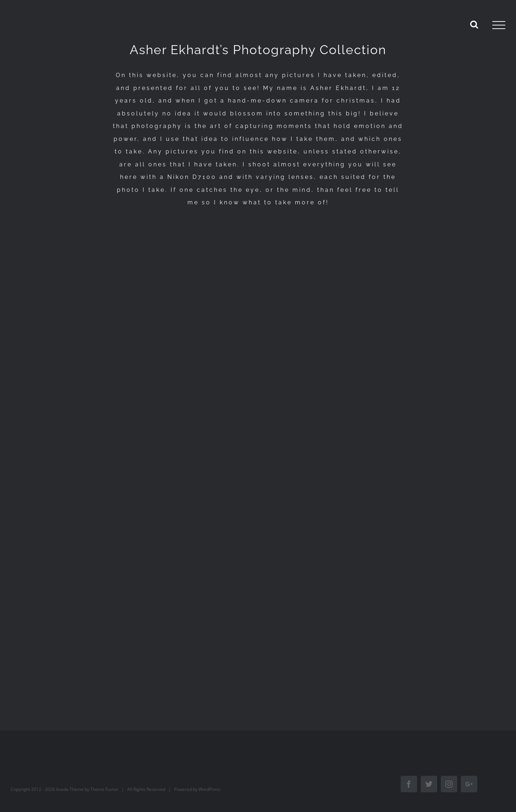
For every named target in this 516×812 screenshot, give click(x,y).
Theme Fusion (104, 789)
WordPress (209, 789)
